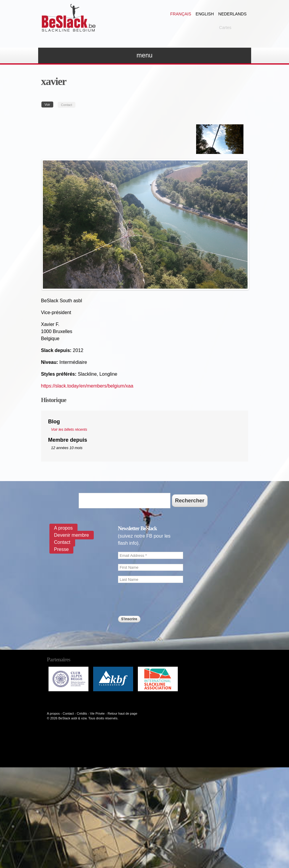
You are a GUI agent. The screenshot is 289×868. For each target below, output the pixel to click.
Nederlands (233, 14)
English (205, 14)
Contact (67, 105)
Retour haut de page (122, 713)
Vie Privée (97, 713)
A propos (63, 528)
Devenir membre (72, 535)
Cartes (225, 28)
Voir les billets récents (69, 430)
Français (181, 14)
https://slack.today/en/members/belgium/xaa (87, 386)
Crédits (82, 713)
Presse (62, 549)
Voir (49, 105)
